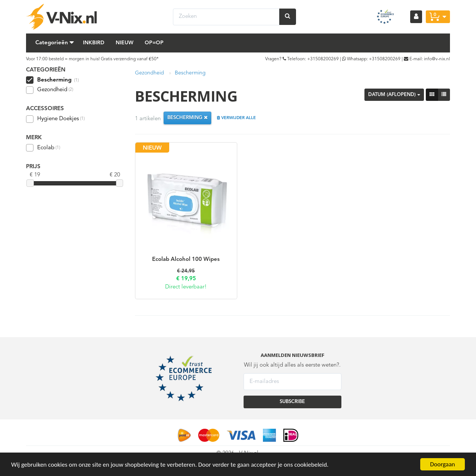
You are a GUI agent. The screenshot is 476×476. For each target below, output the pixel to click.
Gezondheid (50, 90)
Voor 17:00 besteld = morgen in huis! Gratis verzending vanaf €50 (91, 59)
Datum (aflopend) (394, 95)
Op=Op (154, 43)
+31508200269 (323, 59)
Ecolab (43, 148)
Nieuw (125, 43)
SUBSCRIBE (292, 402)
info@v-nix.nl (437, 59)
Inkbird (94, 43)
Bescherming (190, 73)
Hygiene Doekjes (55, 119)
